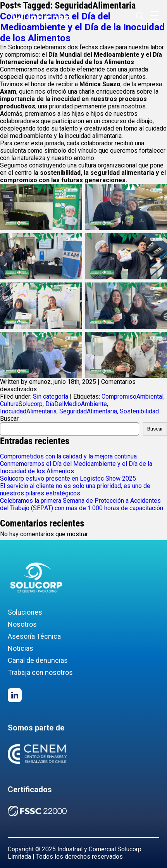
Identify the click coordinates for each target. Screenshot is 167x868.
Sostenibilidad (139, 411)
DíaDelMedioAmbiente (76, 404)
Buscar (9, 419)
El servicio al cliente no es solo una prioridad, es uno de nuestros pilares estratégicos (75, 490)
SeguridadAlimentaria (88, 411)
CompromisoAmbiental (133, 397)
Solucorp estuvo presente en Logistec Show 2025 (68, 478)
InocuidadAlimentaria (28, 411)
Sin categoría (51, 397)
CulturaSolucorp (21, 404)
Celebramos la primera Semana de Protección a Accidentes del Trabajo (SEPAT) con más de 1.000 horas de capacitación (82, 504)
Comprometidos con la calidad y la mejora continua (68, 456)
